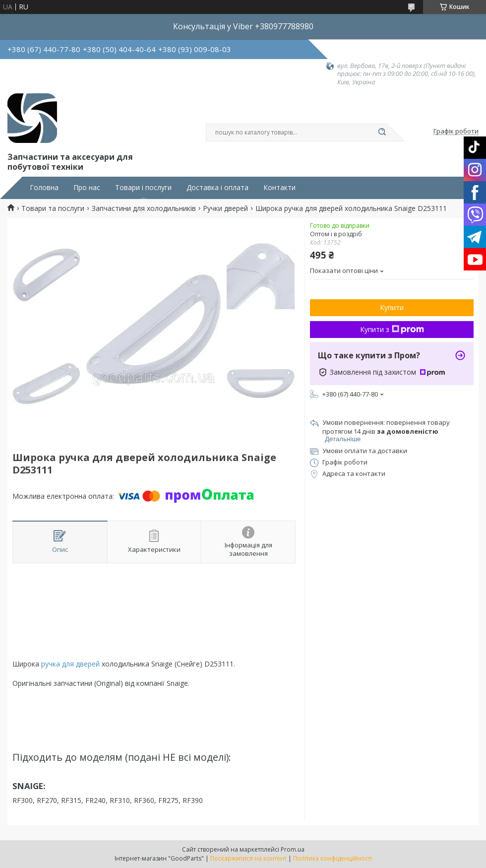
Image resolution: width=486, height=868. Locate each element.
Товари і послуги (143, 188)
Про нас (87, 188)
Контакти (279, 188)
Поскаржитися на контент (248, 858)
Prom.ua (293, 849)
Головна (44, 188)
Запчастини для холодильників (144, 208)
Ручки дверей (225, 208)
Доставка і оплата (217, 188)
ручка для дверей (70, 664)
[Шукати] (382, 133)
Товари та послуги (53, 208)
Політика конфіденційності (333, 858)
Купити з (392, 329)
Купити (392, 307)
